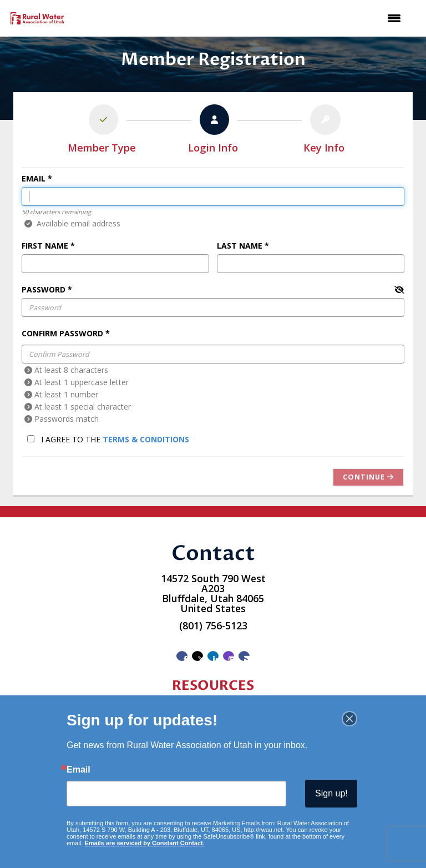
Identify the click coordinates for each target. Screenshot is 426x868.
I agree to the (108, 439)
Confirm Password (62, 333)
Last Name (240, 246)
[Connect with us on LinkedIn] (213, 656)
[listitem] (102, 131)
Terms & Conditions (146, 439)
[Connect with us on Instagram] (229, 656)
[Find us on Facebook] (182, 656)
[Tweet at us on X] (197, 656)
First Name (45, 246)
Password (44, 289)
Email (34, 178)
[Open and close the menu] (240, 18)
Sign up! (331, 793)
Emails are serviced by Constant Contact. (144, 843)
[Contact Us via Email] (244, 656)
